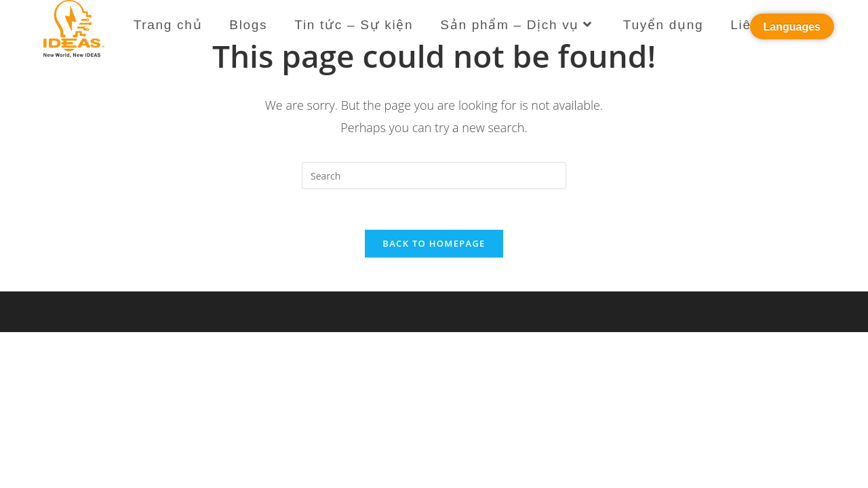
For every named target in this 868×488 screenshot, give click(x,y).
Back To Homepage (434, 243)
